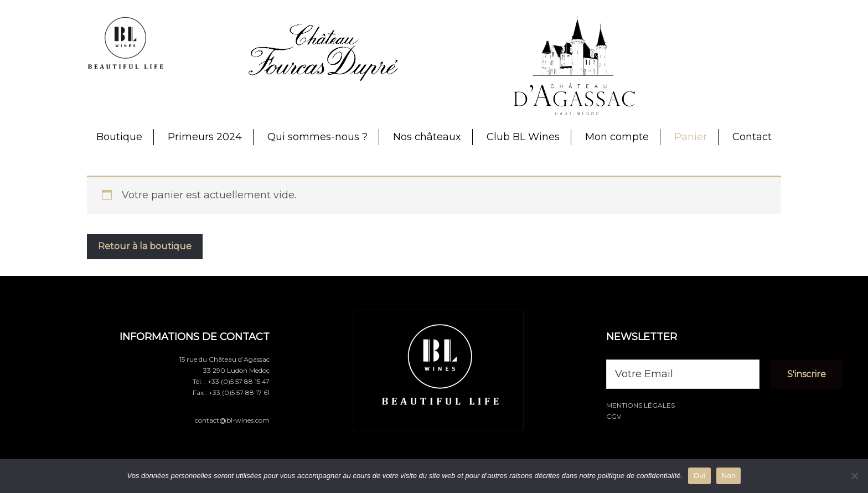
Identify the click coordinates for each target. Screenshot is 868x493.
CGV (614, 416)
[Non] (854, 476)
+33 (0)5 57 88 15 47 (239, 381)
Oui (699, 476)
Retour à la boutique (145, 246)
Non (729, 476)
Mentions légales (640, 405)
